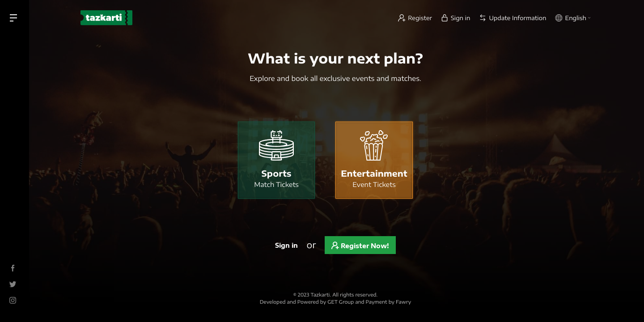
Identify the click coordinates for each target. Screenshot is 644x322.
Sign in (286, 245)
